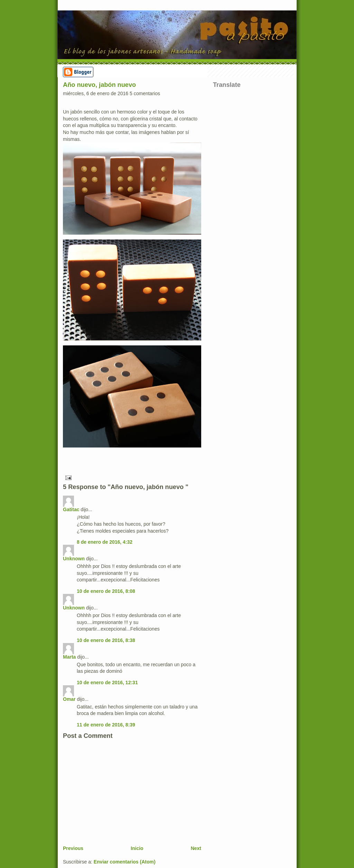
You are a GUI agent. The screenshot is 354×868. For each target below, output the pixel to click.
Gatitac (71, 509)
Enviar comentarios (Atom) (125, 862)
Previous (73, 848)
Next (196, 848)
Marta (69, 657)
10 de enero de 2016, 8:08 (106, 591)
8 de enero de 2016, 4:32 (105, 542)
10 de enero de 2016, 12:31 (107, 682)
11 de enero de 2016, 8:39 (106, 725)
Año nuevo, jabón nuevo (99, 85)
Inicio (137, 848)
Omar (69, 699)
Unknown (74, 559)
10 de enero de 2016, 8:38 (106, 640)
